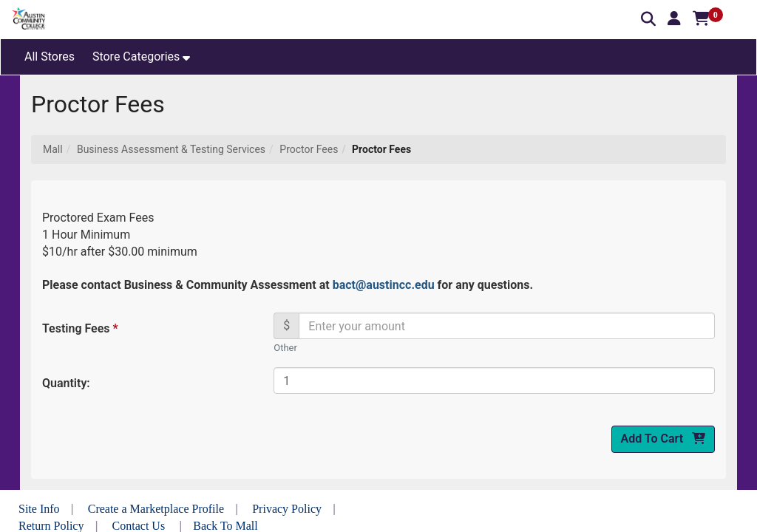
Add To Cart (663, 439)
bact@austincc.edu (384, 285)
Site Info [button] (39, 509)
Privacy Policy (287, 509)
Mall (53, 149)
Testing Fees (79, 328)
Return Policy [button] (51, 526)
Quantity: (66, 383)
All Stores (50, 57)
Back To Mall (225, 526)
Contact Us (139, 526)
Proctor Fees (309, 149)
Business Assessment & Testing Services (171, 149)
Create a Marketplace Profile (156, 509)
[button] (674, 18)
